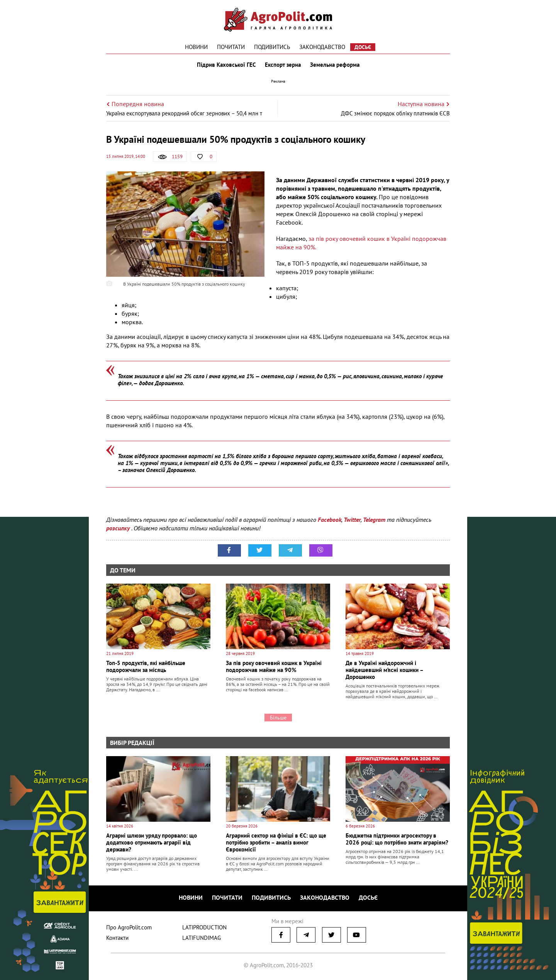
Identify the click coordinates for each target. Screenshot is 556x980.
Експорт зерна (283, 65)
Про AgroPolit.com (129, 927)
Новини (196, 47)
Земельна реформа (335, 65)
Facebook (330, 520)
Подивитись (272, 47)
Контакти (117, 938)
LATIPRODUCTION (204, 927)
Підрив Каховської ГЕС (226, 65)
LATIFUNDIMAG (202, 938)
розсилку (119, 528)
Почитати (231, 47)
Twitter (352, 520)
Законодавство (322, 47)
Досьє (363, 47)
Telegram (374, 520)
